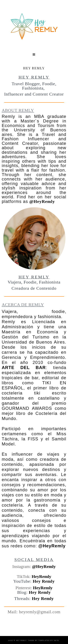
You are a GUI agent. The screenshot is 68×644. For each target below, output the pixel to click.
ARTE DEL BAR (24, 367)
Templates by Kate (49, 640)
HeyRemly (42, 576)
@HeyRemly (42, 201)
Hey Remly (44, 581)
